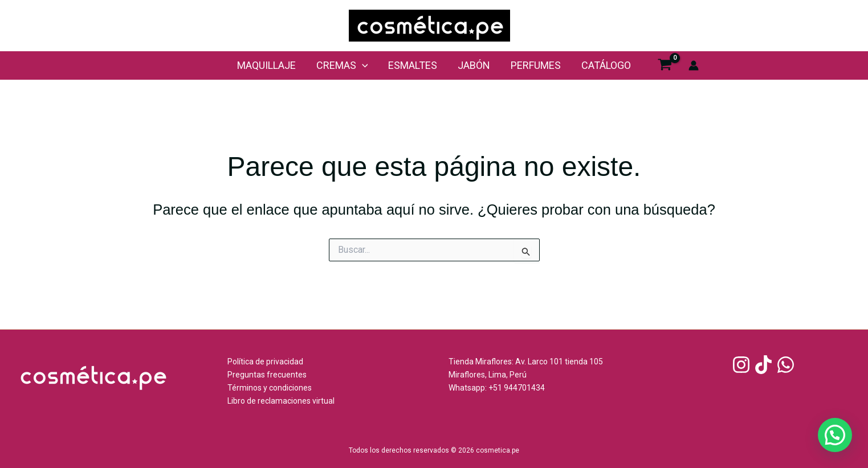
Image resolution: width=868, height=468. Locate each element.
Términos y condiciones (270, 388)
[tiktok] (765, 365)
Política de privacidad (265, 362)
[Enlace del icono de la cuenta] (694, 65)
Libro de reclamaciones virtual (281, 401)
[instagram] (743, 365)
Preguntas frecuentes (267, 375)
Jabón (474, 65)
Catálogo (606, 65)
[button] (835, 435)
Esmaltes (413, 65)
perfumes (536, 65)
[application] (362, 65)
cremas (342, 65)
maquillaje (266, 65)
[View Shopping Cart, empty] (665, 66)
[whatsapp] (787, 365)
